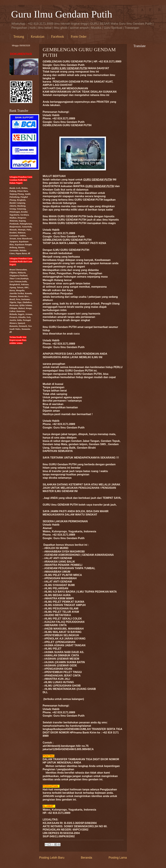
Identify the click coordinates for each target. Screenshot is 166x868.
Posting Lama (118, 858)
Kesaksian (38, 36)
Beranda (86, 858)
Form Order (79, 36)
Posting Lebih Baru (52, 858)
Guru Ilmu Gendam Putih (62, 14)
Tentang (19, 36)
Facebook (58, 36)
